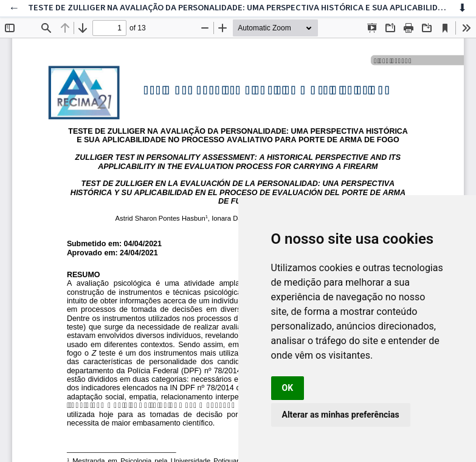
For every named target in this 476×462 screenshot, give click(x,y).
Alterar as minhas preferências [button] (341, 415)
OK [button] (288, 388)
